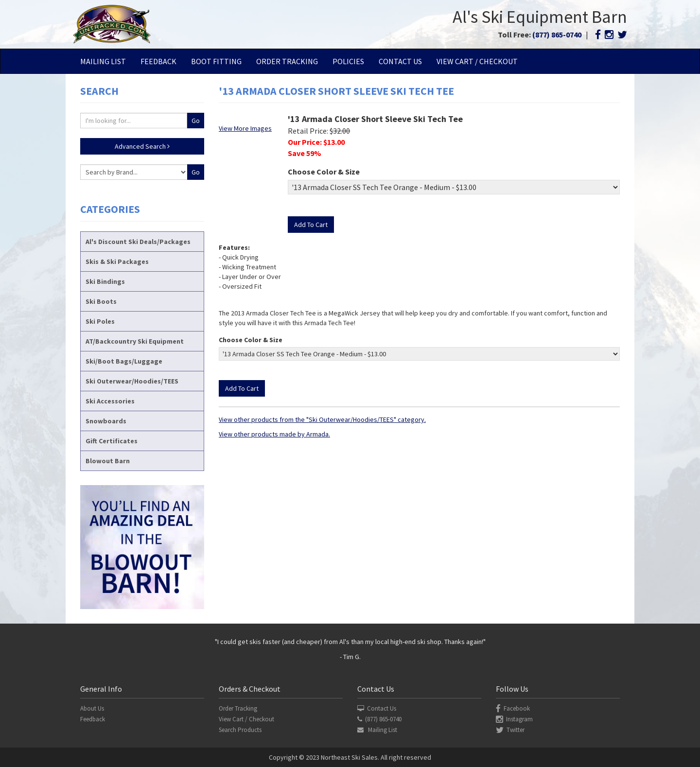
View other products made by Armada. (274, 434)
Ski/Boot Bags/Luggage (124, 361)
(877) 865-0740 (557, 35)
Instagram (514, 719)
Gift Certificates (112, 441)
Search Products (240, 730)
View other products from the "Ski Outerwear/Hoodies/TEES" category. (322, 419)
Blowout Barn (108, 461)
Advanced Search (142, 146)
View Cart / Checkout (477, 61)
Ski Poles (100, 321)
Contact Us (400, 61)
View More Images (245, 128)
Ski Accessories (110, 401)
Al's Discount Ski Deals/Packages (138, 242)
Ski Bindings (105, 281)
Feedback (158, 61)
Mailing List (103, 61)
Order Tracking (287, 61)
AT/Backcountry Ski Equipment (135, 341)
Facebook (513, 708)
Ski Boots (101, 301)
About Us (92, 708)
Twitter (510, 730)
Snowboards (106, 421)
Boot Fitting (216, 61)
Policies (348, 61)
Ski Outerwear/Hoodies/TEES (132, 381)
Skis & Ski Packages (117, 261)
